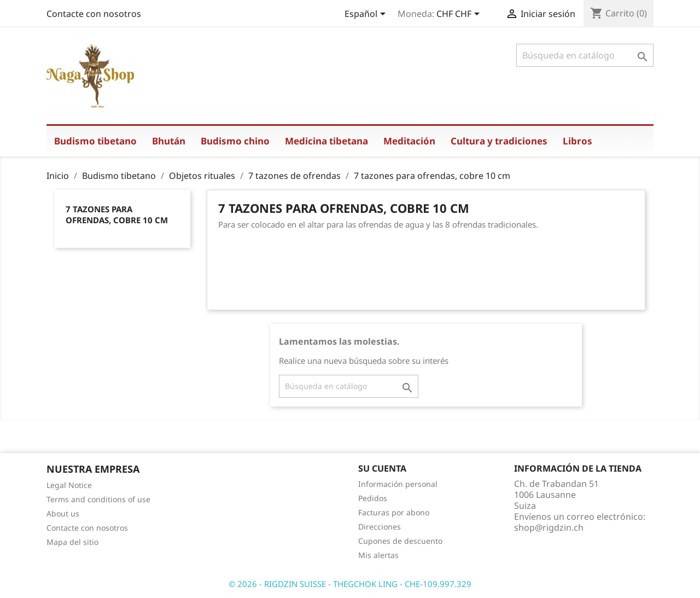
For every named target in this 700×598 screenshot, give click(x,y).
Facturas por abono (394, 512)
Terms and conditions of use (98, 499)
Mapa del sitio (72, 542)
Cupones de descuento (400, 541)
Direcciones (380, 527)
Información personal (398, 484)
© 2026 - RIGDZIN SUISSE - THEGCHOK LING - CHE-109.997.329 (350, 584)
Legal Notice (69, 485)
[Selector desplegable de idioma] (367, 15)
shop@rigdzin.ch (549, 527)
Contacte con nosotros (94, 14)
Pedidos (373, 498)
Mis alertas (378, 555)
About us (63, 513)
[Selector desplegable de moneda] (460, 15)
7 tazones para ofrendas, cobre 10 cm (117, 214)
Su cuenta (382, 468)
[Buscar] (585, 55)
